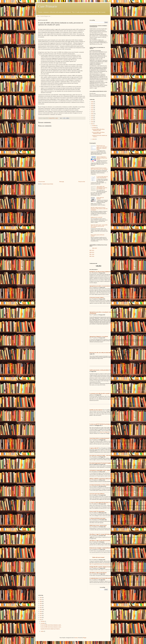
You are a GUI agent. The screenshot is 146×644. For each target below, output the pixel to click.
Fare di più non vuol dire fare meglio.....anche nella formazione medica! (105, 456)
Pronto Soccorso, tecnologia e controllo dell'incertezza (101, 548)
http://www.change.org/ (105, 432)
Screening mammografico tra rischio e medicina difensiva (102, 485)
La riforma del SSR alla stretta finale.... (98, 518)
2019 (92, 116)
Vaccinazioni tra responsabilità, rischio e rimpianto (100, 470)
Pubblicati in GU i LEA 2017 (97, 217)
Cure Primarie (48, 6)
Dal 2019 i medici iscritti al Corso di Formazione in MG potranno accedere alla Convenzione (99, 209)
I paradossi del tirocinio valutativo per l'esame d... (50, 629)
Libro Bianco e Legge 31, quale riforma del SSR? (100, 541)
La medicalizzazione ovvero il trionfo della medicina (101, 578)
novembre (94, 128)
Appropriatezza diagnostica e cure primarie (99, 336)
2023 (92, 108)
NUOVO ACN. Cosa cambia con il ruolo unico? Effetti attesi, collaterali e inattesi (102, 148)
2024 (92, 106)
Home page (62, 182)
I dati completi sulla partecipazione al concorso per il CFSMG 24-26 (102, 188)
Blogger (85, 638)
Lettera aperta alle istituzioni (100, 198)
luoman (76, 638)
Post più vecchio (82, 182)
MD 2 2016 (92, 256)
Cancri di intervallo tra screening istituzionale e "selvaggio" (102, 438)
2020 (92, 114)
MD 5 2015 (92, 250)
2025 (92, 104)
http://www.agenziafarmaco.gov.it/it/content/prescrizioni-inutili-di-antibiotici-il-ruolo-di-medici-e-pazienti (111, 564)
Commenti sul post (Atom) (48, 184)
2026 (92, 102)
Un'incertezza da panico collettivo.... (97, 298)
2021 (92, 112)
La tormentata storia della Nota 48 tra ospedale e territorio (102, 394)
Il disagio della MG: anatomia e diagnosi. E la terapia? (101, 567)
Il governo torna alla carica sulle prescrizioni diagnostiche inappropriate (105, 353)
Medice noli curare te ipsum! (98, 557)
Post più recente (42, 182)
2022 (92, 110)
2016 (92, 122)
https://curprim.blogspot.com (44, 16)
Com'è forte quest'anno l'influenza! (97, 494)
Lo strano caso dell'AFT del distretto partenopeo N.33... (101, 424)
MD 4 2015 (95, 248)
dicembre (94, 126)
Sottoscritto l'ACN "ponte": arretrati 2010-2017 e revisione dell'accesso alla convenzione (99, 226)
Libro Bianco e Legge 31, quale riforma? (98, 573)
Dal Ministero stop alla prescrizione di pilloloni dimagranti (102, 272)
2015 (92, 124)
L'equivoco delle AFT (94, 448)
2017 (92, 120)
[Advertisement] (62, 169)
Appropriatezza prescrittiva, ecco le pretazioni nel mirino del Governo (104, 286)
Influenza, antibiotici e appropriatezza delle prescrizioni (101, 479)
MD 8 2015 (92, 252)
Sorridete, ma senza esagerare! (96, 410)
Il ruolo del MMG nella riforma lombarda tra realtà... (98, 130)
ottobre (94, 139)
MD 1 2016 (92, 254)
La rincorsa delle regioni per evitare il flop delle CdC (102, 177)
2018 (92, 118)
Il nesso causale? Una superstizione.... (97, 512)
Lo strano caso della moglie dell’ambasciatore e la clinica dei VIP (103, 503)
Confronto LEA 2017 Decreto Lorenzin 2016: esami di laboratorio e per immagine (99, 169)
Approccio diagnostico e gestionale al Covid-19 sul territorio (102, 158)
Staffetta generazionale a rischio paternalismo (99, 370)
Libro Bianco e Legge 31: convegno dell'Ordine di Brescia (102, 534)
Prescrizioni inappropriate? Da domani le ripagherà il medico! (103, 463)
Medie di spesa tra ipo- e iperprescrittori (98, 525)
